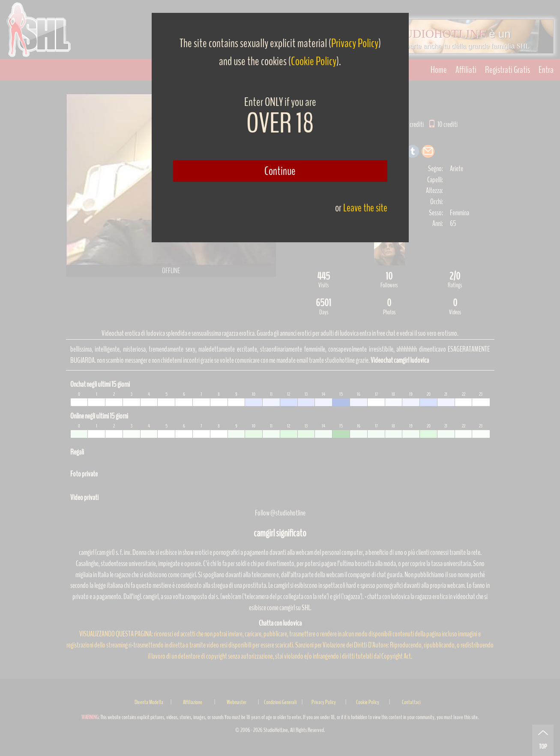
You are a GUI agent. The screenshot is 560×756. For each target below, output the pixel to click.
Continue (280, 171)
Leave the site (365, 208)
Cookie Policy (314, 61)
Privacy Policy (355, 43)
